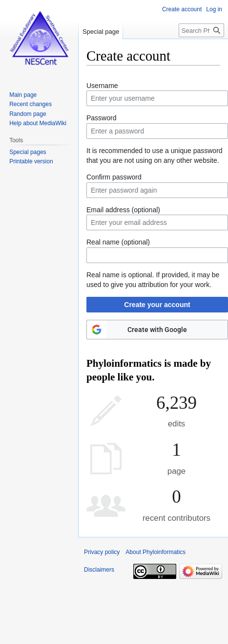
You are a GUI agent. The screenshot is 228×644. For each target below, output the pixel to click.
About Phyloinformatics (155, 552)
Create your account (157, 305)
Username (102, 86)
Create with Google (157, 330)
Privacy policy (102, 552)
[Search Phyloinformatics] (201, 30)
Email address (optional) (123, 210)
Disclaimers (99, 570)
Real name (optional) (118, 242)
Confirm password (114, 177)
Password (101, 118)
